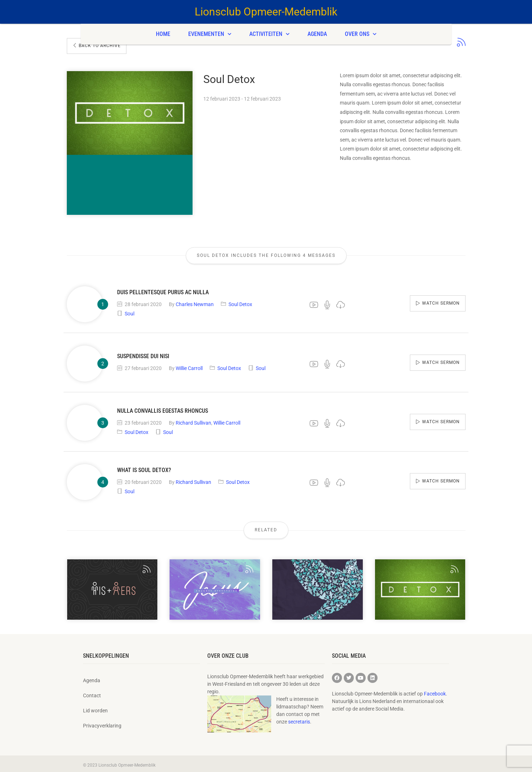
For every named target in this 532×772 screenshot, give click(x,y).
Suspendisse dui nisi (143, 353)
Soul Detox (240, 301)
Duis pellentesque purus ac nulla (163, 289)
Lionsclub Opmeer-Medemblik (266, 12)
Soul (129, 311)
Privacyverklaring (102, 723)
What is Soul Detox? (144, 467)
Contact (92, 693)
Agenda (317, 34)
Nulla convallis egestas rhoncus (163, 408)
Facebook (435, 691)
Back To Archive (97, 46)
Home (163, 34)
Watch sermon (441, 300)
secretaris (299, 719)
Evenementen (210, 34)
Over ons (361, 34)
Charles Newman (195, 301)
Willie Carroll (189, 365)
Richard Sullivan (193, 420)
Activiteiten (269, 34)
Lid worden (95, 708)
